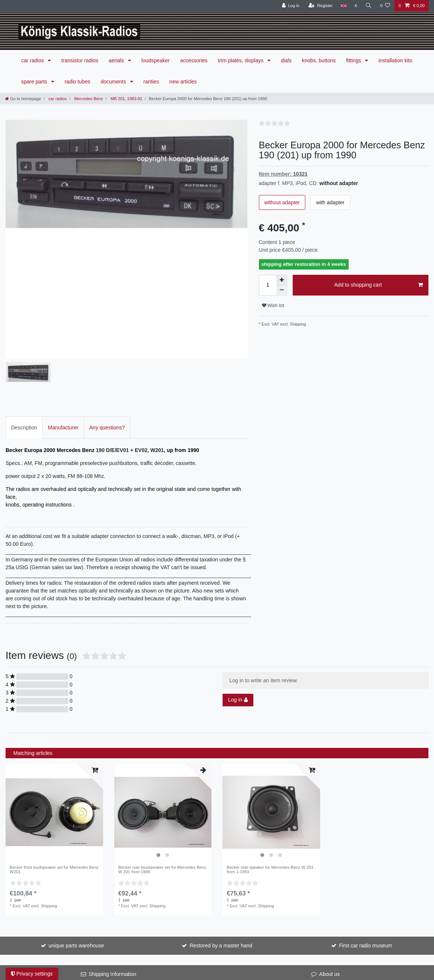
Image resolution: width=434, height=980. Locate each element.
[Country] (344, 6)
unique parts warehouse (76, 867)
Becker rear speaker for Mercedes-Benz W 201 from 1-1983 (270, 791)
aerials (117, 60)
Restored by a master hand (221, 867)
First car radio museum (366, 867)
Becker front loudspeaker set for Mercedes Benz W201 (54, 791)
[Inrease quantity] (282, 280)
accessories (194, 60)
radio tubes (77, 82)
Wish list (273, 306)
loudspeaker (155, 60)
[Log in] (291, 6)
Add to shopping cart (379, 285)
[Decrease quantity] (282, 290)
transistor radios (80, 60)
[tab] (24, 349)
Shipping (297, 324)
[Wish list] (385, 6)
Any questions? (107, 349)
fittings (354, 60)
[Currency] (356, 6)
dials (286, 60)
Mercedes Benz (88, 99)
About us (330, 896)
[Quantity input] (268, 285)
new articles (183, 82)
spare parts (35, 82)
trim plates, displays (241, 60)
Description (24, 349)
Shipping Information (112, 896)
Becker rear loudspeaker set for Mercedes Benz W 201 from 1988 (162, 791)
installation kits (395, 60)
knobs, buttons (319, 60)
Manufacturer (63, 349)
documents (114, 82)
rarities (151, 82)
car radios (33, 60)
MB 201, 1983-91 (126, 99)
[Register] (321, 6)
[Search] (369, 6)
